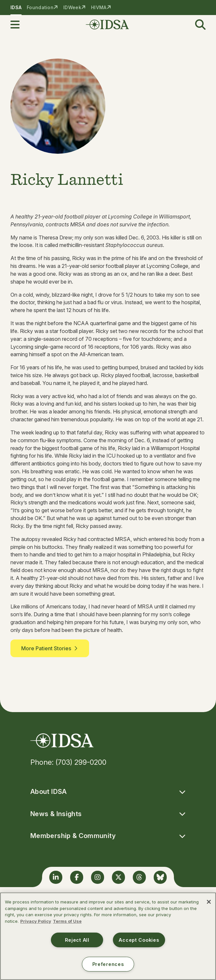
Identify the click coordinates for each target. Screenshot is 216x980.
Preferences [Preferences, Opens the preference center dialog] (108, 964)
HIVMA (99, 7)
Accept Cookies (139, 940)
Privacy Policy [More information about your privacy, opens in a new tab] (36, 921)
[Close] (209, 902)
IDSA (16, 7)
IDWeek (72, 7)
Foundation (40, 7)
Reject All (77, 940)
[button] (19, 25)
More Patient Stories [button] (50, 648)
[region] (108, 936)
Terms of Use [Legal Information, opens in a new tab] (67, 921)
